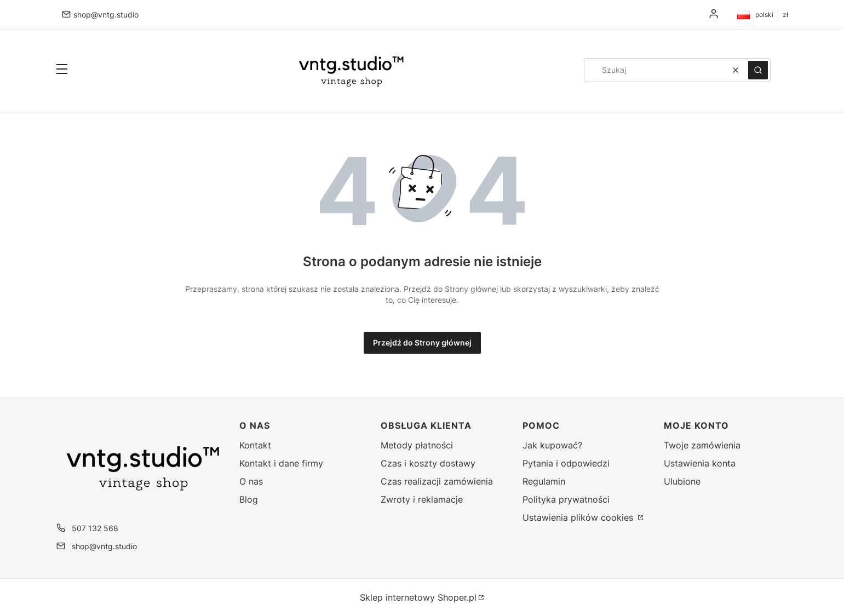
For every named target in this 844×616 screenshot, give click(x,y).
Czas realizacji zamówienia (437, 481)
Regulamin (544, 481)
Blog (249, 499)
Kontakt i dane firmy (281, 463)
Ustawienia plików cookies (579, 517)
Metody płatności (417, 445)
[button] (62, 70)
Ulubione (682, 481)
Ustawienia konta (700, 463)
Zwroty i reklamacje (422, 499)
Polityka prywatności (566, 499)
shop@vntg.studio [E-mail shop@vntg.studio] (106, 15)
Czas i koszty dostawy (428, 463)
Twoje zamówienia (702, 445)
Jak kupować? (552, 445)
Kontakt (255, 445)
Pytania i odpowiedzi (566, 463)
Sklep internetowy (418, 597)
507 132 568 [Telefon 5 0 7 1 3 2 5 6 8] (95, 528)
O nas (251, 481)
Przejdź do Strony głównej (422, 342)
